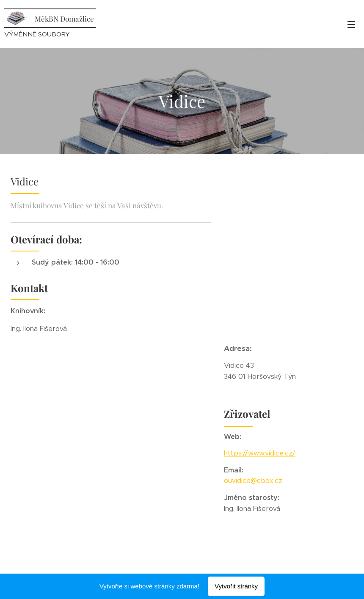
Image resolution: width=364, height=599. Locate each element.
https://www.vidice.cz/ (260, 453)
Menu (351, 25)
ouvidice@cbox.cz (253, 481)
